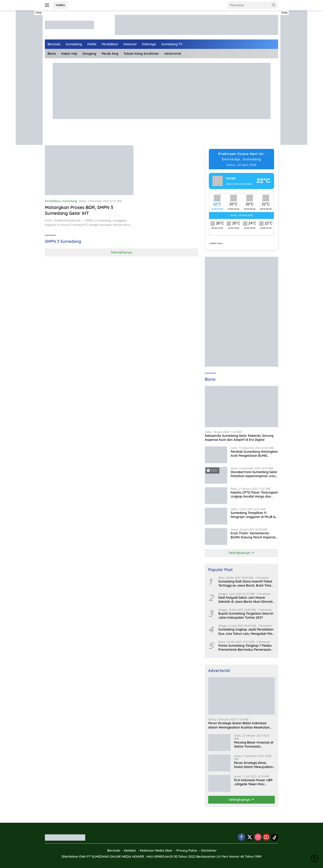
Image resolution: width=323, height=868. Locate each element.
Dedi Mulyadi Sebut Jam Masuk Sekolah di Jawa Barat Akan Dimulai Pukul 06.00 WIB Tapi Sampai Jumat (245, 600)
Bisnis (52, 54)
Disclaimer (209, 851)
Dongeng (89, 54)
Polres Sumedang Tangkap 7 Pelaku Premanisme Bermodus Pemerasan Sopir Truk (245, 648)
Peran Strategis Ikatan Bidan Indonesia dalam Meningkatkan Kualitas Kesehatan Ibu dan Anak (239, 725)
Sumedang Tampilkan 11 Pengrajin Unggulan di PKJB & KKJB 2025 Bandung (253, 515)
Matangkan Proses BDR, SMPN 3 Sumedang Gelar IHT (79, 210)
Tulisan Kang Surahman (141, 54)
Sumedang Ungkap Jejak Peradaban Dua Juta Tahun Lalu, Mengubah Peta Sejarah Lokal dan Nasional (246, 631)
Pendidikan (110, 44)
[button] (274, 5)
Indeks (60, 5)
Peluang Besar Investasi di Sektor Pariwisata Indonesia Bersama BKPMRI (254, 744)
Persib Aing (110, 54)
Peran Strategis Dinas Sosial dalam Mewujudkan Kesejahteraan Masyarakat (254, 765)
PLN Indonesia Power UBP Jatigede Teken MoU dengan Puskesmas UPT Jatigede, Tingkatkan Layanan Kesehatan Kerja (253, 782)
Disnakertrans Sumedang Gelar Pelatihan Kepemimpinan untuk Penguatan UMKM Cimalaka (254, 474)
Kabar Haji (69, 54)
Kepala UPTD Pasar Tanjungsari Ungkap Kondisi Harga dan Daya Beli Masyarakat (254, 494)
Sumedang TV (172, 44)
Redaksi (130, 851)
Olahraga (149, 44)
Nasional (130, 44)
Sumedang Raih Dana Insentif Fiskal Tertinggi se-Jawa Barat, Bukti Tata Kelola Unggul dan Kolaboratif (245, 583)
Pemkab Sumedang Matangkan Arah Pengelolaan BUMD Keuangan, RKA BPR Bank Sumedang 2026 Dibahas (254, 454)
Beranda (54, 44)
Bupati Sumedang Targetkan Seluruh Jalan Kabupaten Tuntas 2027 (246, 616)
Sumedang (74, 44)
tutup (38, 13)
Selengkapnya (121, 252)
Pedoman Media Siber (156, 851)
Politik (92, 44)
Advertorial (173, 54)
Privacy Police (187, 851)
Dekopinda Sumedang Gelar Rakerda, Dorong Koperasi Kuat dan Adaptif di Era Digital (239, 438)
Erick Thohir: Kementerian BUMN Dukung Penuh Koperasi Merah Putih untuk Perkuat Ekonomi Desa (253, 535)
